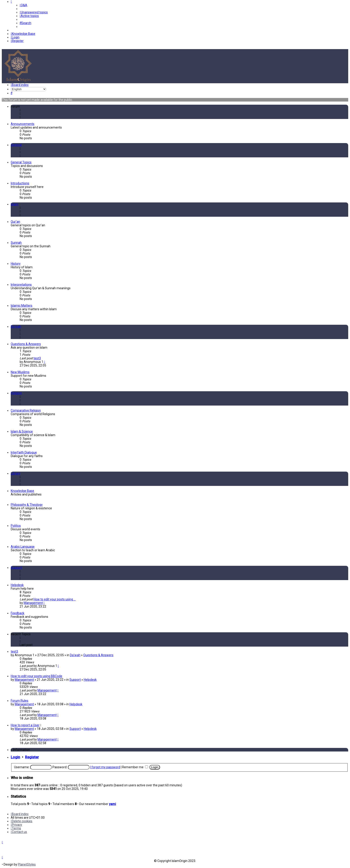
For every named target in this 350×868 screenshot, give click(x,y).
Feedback (18, 613)
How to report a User (25, 725)
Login (15, 757)
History (16, 264)
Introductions (20, 183)
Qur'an (15, 222)
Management (33, 603)
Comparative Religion (26, 410)
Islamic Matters (22, 306)
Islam (15, 204)
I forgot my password (105, 767)
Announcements (23, 124)
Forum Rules (20, 701)
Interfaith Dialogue (24, 452)
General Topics (21, 162)
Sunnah (16, 243)
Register (32, 757)
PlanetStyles (27, 864)
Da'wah (16, 327)
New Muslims (20, 372)
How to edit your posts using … (55, 599)
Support (16, 568)
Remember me (135, 767)
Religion (16, 393)
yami (112, 804)
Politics (16, 526)
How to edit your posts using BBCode (36, 676)
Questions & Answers (26, 344)
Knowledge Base (22, 491)
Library (16, 473)
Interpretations (21, 285)
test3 (37, 358)
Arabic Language (23, 547)
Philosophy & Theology (27, 505)
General (16, 145)
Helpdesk (17, 585)
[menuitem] (23, 5)
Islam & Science (22, 431)
